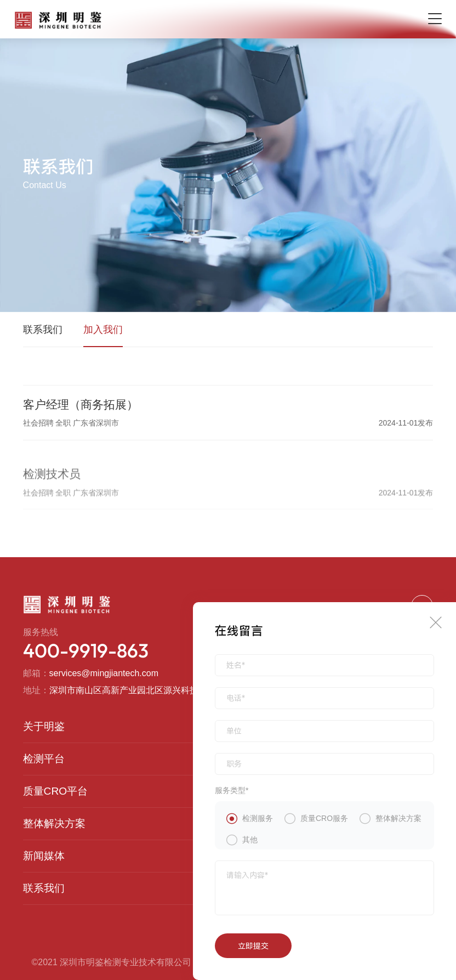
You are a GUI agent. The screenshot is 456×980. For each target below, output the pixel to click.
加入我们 (103, 330)
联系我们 (43, 330)
